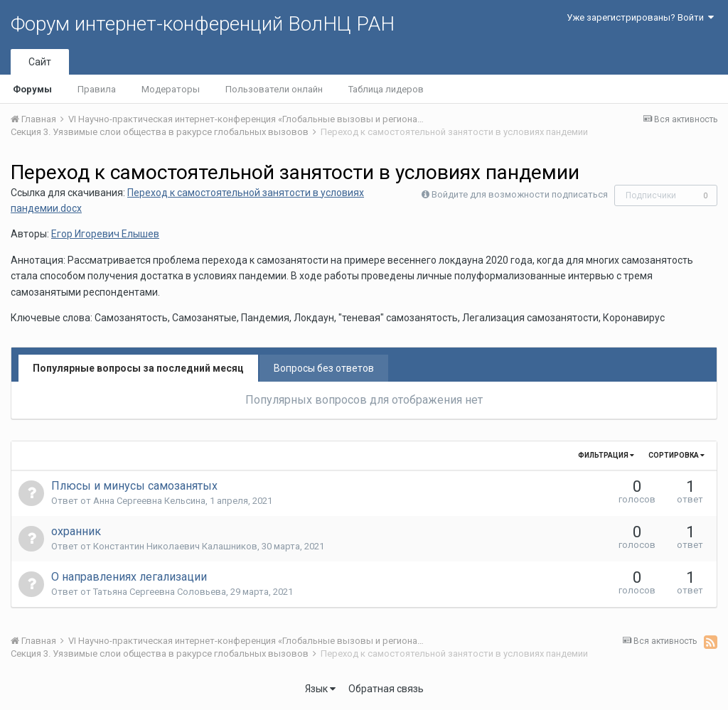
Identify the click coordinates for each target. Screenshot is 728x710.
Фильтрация (606, 455)
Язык (320, 689)
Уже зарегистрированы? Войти (640, 17)
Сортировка (676, 455)
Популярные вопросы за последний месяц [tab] (138, 368)
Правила (97, 89)
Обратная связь (386, 689)
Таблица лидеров (386, 89)
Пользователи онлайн (274, 89)
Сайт (40, 62)
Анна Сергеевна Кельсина (149, 501)
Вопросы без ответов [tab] (324, 368)
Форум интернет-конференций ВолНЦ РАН (203, 24)
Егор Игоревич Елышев (105, 234)
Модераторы (171, 89)
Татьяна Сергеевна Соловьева (160, 592)
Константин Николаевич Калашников (175, 546)
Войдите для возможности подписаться (520, 194)
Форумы (32, 89)
